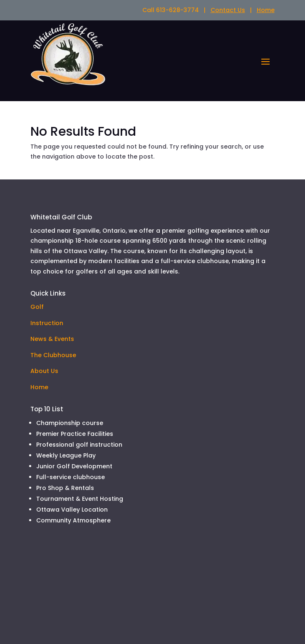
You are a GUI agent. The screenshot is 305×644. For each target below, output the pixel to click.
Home (266, 10)
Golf (37, 307)
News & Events (52, 339)
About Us (44, 371)
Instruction (47, 323)
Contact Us (228, 10)
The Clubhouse (53, 355)
